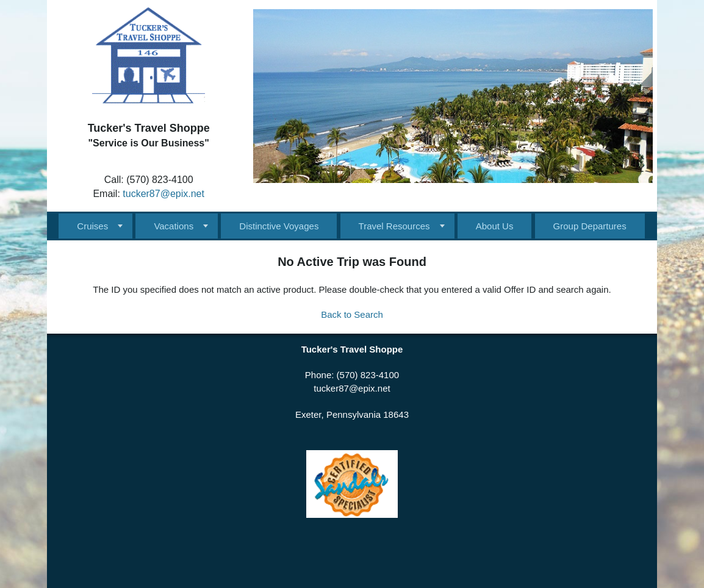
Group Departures (590, 226)
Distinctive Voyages (279, 226)
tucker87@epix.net (163, 194)
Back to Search (352, 314)
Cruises (92, 226)
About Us (495, 226)
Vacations (174, 226)
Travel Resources (394, 226)
